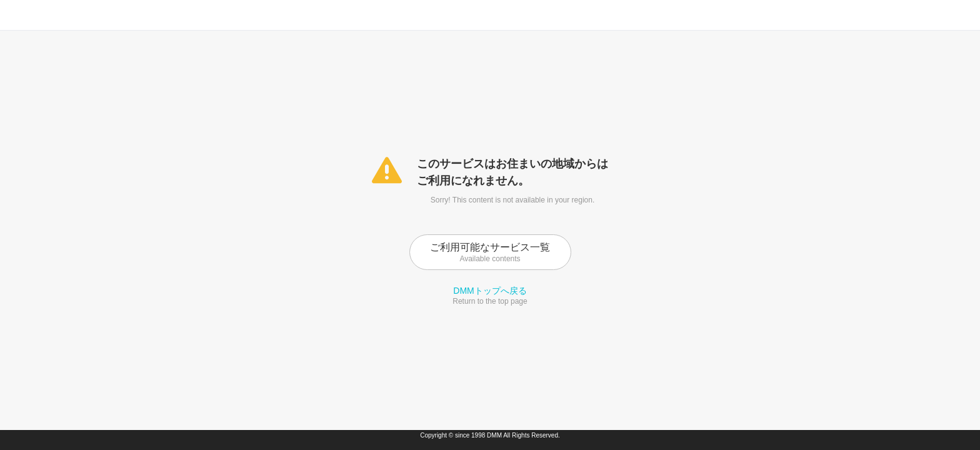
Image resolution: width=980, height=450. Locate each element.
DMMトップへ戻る (490, 291)
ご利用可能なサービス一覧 (490, 252)
